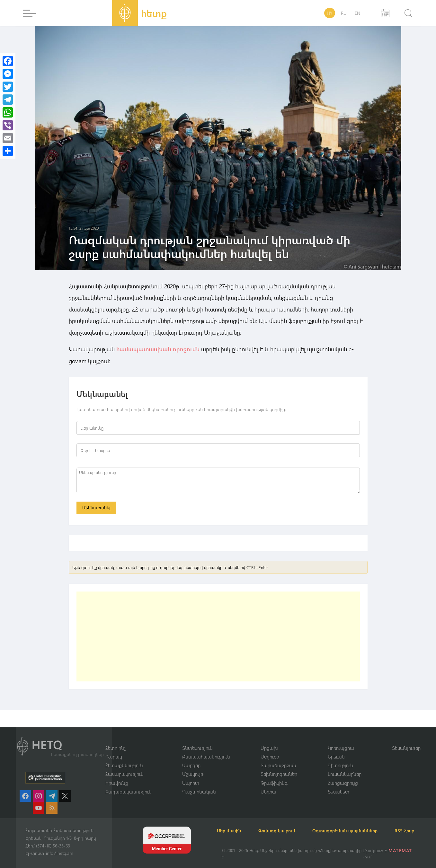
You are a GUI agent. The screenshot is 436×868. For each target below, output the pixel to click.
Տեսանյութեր (406, 740)
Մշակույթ (193, 766)
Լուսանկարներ (345, 766)
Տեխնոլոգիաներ (279, 766)
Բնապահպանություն (206, 749)
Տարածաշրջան (278, 757)
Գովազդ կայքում (285, 823)
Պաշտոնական (199, 784)
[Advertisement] (218, 637)
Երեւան (336, 749)
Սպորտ (191, 775)
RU (344, 13)
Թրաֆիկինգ (274, 775)
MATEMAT (401, 850)
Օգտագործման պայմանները (356, 823)
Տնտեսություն (197, 740)
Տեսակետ (338, 784)
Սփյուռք (270, 749)
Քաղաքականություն (129, 784)
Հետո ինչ (116, 740)
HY (330, 13)
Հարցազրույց (343, 775)
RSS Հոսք (231, 831)
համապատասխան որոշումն (158, 349)
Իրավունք (117, 775)
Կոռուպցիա (341, 740)
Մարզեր (191, 757)
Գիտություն (340, 757)
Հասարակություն (125, 766)
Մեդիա (268, 784)
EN (357, 13)
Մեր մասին (234, 823)
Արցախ (269, 740)
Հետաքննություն (124, 757)
